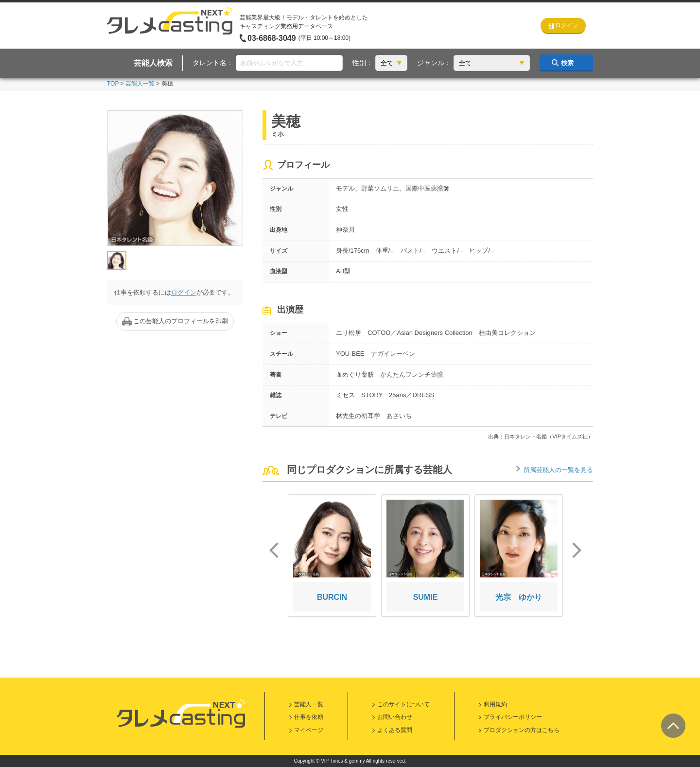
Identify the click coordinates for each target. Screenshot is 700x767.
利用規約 (495, 704)
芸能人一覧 (140, 84)
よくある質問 (395, 730)
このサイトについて (403, 704)
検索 (567, 63)
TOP (113, 84)
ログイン (184, 292)
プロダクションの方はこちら (522, 730)
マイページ (309, 730)
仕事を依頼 (309, 717)
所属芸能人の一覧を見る (558, 470)
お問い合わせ (395, 717)
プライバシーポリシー (513, 717)
